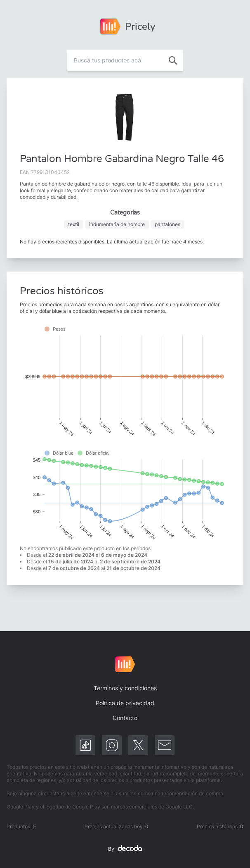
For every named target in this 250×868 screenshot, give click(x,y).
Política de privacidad (125, 703)
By (125, 849)
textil (74, 224)
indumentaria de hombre (117, 224)
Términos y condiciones (125, 688)
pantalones (167, 224)
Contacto (125, 718)
